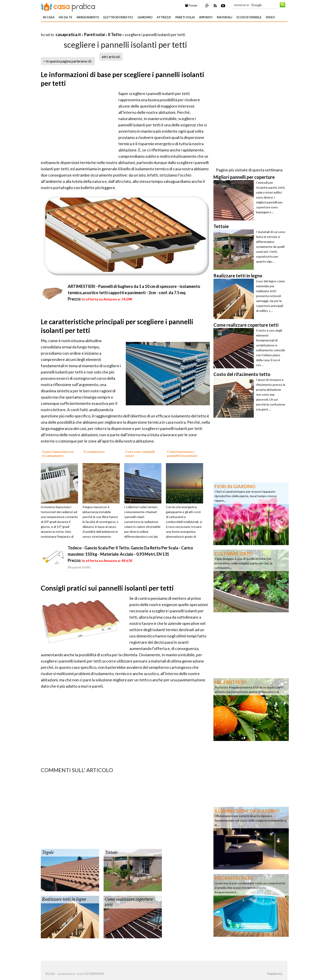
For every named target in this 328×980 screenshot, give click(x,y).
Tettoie (111, 853)
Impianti (206, 17)
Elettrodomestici (118, 17)
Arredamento (88, 17)
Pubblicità (275, 974)
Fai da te (65, 17)
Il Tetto (115, 35)
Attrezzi (164, 17)
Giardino (145, 17)
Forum (191, 5)
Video (270, 17)
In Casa (49, 17)
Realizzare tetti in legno (64, 899)
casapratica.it (68, 35)
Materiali (225, 17)
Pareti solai (185, 17)
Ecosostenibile (249, 17)
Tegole (48, 853)
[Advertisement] (93, 29)
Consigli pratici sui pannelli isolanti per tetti (107, 588)
